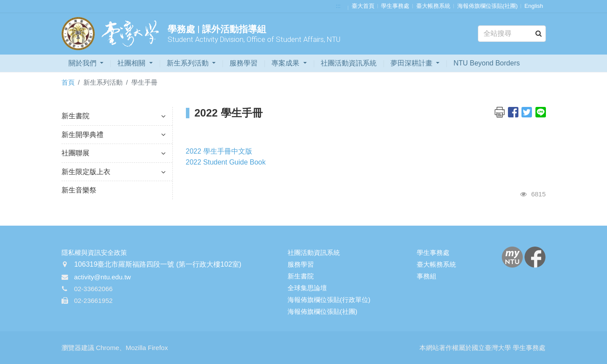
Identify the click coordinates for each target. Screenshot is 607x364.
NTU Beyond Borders (487, 63)
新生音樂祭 (79, 190)
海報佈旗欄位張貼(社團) (488, 6)
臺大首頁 (363, 6)
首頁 (68, 82)
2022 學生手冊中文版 (219, 151)
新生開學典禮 (113, 135)
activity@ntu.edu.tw (103, 277)
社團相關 (132, 63)
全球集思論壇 (307, 288)
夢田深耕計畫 (412, 63)
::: (338, 6)
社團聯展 (113, 153)
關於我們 (83, 63)
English (534, 6)
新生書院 (113, 116)
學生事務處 (395, 6)
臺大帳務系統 (433, 6)
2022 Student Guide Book (226, 162)
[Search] (512, 34)
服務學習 (243, 63)
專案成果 (286, 63)
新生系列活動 (189, 63)
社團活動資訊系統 (349, 63)
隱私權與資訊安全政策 (94, 252)
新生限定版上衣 (113, 172)
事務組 (427, 276)
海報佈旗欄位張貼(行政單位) (329, 300)
